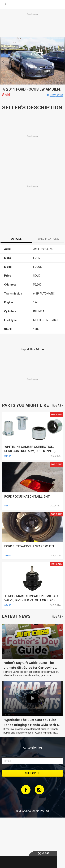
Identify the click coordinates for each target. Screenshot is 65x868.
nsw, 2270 (56, 95)
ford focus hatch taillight (27, 496)
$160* (8, 555)
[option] (32, 61)
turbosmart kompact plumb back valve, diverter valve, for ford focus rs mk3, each (32, 600)
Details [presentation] (16, 239)
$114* (8, 456)
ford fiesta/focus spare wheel (30, 546)
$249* (8, 605)
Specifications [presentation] (48, 239)
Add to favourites (4, 90)
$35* (7, 506)
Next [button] (63, 61)
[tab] (16, 239)
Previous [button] (2, 61)
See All (57, 406)
